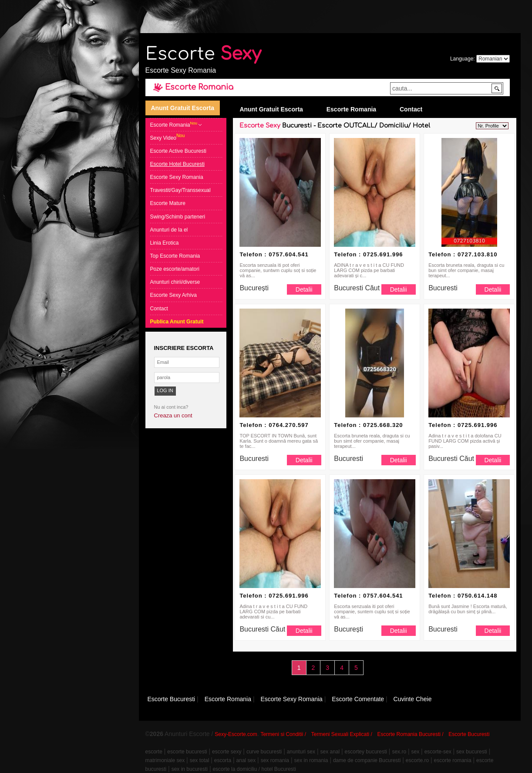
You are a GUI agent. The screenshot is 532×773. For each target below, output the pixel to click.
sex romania (275, 760)
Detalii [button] (304, 289)
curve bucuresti (264, 752)
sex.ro (399, 752)
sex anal (330, 752)
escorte (154, 752)
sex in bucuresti (190, 769)
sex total (200, 760)
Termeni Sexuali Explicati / (342, 734)
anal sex (246, 760)
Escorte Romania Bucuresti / (411, 734)
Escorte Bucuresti (469, 734)
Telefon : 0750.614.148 (463, 596)
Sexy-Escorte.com (236, 734)
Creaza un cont (173, 415)
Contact (411, 109)
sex (416, 752)
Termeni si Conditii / (283, 734)
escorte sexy (227, 752)
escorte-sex (438, 752)
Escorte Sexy (260, 126)
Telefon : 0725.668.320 (368, 425)
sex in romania (311, 760)
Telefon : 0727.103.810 (463, 254)
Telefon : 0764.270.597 (274, 425)
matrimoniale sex (165, 760)
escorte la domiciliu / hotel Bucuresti (254, 769)
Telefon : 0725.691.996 (368, 254)
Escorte (203, 54)
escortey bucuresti (366, 752)
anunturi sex (301, 752)
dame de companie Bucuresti (367, 760)
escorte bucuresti (187, 752)
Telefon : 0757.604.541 (274, 254)
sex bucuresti (472, 752)
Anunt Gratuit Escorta (183, 108)
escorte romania (453, 760)
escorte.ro (417, 760)
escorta (223, 760)
